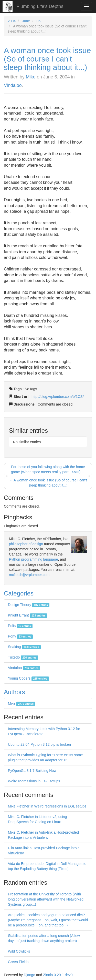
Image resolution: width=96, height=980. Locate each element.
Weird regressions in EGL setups (34, 781)
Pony (20, 636)
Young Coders (28, 678)
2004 (12, 21)
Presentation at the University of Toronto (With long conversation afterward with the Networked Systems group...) (46, 899)
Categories (19, 593)
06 (39, 21)
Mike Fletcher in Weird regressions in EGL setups (47, 806)
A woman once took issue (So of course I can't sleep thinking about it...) (47, 59)
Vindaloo (13, 85)
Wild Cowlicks (19, 951)
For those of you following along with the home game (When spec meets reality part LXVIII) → (48, 469)
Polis (20, 626)
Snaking (24, 647)
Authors (14, 692)
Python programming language (33, 559)
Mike (31, 77)
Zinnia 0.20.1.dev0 (58, 975)
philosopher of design (26, 544)
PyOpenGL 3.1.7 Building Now (32, 771)
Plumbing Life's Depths (40, 6)
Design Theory (29, 605)
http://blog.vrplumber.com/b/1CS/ (58, 397)
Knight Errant (28, 615)
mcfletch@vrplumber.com (29, 575)
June (26, 21)
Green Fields (18, 962)
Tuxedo (23, 657)
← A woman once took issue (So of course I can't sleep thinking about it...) (48, 483)
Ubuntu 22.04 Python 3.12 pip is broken (39, 744)
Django (29, 975)
